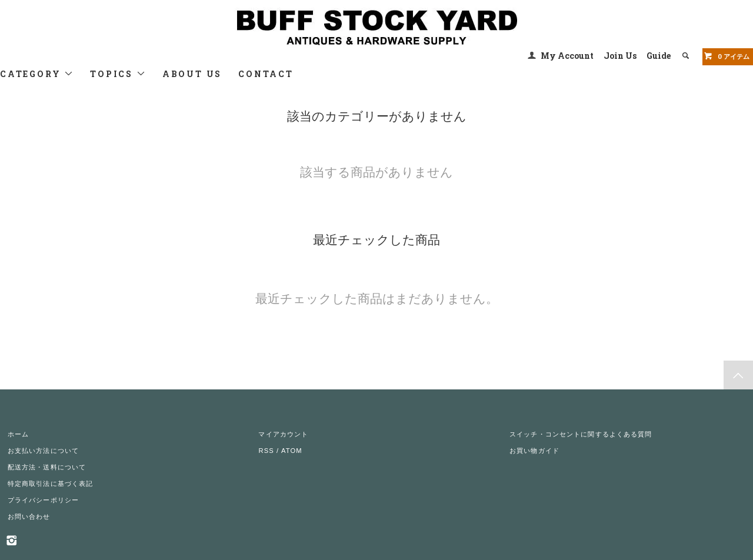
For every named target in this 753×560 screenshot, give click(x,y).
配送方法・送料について (47, 467)
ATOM (292, 451)
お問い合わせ (29, 516)
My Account (567, 56)
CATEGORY (37, 74)
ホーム (18, 434)
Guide (659, 56)
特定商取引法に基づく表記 (50, 484)
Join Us (620, 56)
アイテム (727, 56)
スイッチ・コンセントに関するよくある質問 (581, 434)
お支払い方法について (43, 451)
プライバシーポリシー (43, 500)
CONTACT (266, 74)
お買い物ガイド (534, 451)
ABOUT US (192, 74)
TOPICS (118, 74)
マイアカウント (283, 434)
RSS (266, 451)
